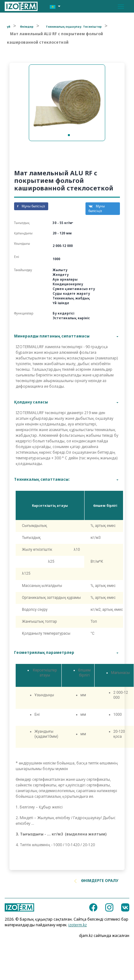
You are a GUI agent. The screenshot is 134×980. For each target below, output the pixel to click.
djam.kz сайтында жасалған (104, 936)
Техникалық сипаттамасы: (42, 479)
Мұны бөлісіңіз (31, 206)
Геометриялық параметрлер (44, 652)
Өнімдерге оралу (96, 881)
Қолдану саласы (31, 402)
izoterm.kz (77, 925)
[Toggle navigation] (121, 6)
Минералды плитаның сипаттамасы (52, 336)
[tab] (67, 336)
